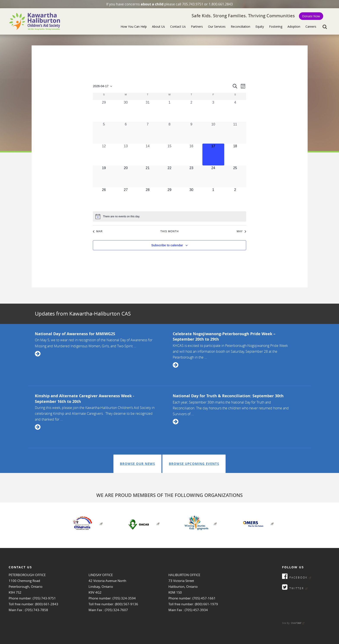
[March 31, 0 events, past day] (148, 111)
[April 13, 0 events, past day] (126, 155)
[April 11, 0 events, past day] (235, 133)
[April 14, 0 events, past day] (148, 155)
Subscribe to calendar (167, 245)
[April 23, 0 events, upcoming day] (191, 176)
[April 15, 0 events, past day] (169, 155)
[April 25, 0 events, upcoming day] (235, 176)
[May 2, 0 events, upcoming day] (235, 198)
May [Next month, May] (241, 231)
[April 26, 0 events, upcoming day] (104, 198)
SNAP (298, 623)
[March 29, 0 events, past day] (104, 111)
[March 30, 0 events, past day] (126, 111)
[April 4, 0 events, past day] (235, 111)
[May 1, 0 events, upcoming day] (213, 198)
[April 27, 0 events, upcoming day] (126, 198)
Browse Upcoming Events (194, 464)
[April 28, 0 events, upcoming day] (148, 198)
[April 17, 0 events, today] (213, 155)
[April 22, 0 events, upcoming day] (169, 176)
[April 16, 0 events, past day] (191, 155)
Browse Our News (137, 464)
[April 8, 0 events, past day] (169, 133)
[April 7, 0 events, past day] (148, 133)
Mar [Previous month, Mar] (98, 231)
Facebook (297, 576)
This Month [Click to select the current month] (170, 231)
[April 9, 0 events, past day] (191, 133)
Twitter (295, 587)
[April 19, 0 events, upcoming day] (104, 176)
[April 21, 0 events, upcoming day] (148, 176)
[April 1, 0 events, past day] (169, 111)
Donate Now (311, 16)
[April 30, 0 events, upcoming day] (191, 198)
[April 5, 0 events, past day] (104, 133)
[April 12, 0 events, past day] (104, 155)
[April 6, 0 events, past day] (126, 133)
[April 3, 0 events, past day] (213, 111)
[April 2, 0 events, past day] (191, 111)
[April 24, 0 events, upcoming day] (213, 176)
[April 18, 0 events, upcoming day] (235, 155)
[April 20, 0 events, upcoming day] (126, 176)
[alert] (169, 216)
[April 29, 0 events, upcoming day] (169, 198)
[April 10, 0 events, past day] (213, 133)
